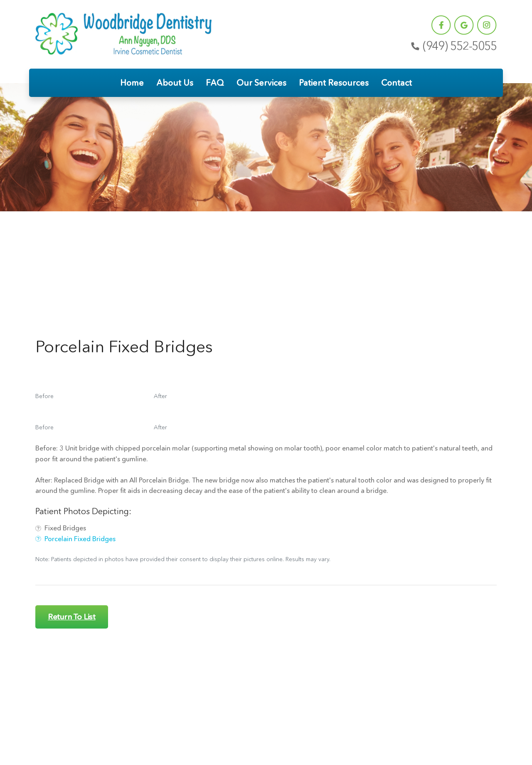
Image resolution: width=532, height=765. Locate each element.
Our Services (261, 83)
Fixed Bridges (61, 528)
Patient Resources (334, 83)
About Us (175, 83)
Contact (397, 83)
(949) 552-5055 (453, 46)
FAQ (215, 83)
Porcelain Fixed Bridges (75, 539)
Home (132, 83)
